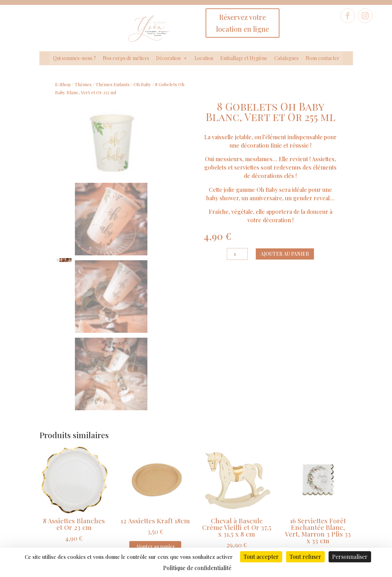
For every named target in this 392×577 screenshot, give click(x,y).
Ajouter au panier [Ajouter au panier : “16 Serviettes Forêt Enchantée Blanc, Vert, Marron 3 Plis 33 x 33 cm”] (318, 411)
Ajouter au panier (285, 254)
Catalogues (286, 58)
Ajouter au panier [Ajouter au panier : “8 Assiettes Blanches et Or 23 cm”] (74, 398)
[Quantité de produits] (237, 254)
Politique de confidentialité (151, 513)
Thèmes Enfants (113, 84)
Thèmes (83, 84)
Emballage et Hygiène (244, 58)
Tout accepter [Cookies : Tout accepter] (261, 557)
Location (204, 58)
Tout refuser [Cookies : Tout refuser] (305, 557)
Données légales (151, 503)
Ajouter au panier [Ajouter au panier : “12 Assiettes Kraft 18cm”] (155, 391)
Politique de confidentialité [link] (197, 568)
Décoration (172, 58)
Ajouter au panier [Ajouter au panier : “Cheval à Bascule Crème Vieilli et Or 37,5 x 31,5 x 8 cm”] (237, 404)
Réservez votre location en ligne (243, 23)
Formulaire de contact (332, 490)
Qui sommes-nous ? (74, 58)
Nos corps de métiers (126, 58)
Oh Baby (142, 84)
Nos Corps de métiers (60, 505)
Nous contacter (322, 58)
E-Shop (63, 84)
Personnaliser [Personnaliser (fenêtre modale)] (350, 557)
